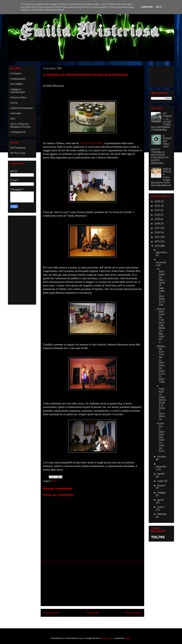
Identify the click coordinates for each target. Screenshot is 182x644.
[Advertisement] (92, 584)
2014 (157, 241)
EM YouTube (18, 153)
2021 (157, 210)
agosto (161, 474)
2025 (158, 201)
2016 (157, 232)
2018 (158, 224)
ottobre (162, 457)
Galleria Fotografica (21, 108)
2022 (158, 206)
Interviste (16, 113)
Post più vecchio (134, 613)
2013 (157, 246)
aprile (160, 500)
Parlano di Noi (18, 98)
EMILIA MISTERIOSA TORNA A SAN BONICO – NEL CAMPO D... (161, 325)
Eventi (54, 481)
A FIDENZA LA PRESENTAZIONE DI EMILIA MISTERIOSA (161, 403)
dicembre (161, 252)
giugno (161, 485)
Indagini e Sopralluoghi (18, 91)
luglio (161, 481)
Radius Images (107, 638)
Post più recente (51, 613)
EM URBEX (17, 84)
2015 (157, 237)
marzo (161, 507)
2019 (157, 219)
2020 (158, 215)
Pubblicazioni (18, 79)
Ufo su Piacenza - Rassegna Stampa (20, 125)
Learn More (147, 7)
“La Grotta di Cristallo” (91, 143)
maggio (162, 493)
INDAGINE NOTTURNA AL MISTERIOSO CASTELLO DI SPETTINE (161, 364)
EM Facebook (18, 148)
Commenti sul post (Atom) (96, 621)
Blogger (128, 638)
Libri (13, 119)
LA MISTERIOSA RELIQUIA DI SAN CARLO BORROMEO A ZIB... (161, 287)
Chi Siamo (16, 74)
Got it (159, 7)
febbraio (162, 514)
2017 (157, 228)
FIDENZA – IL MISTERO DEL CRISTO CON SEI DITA (161, 437)
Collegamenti (18, 132)
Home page (92, 613)
